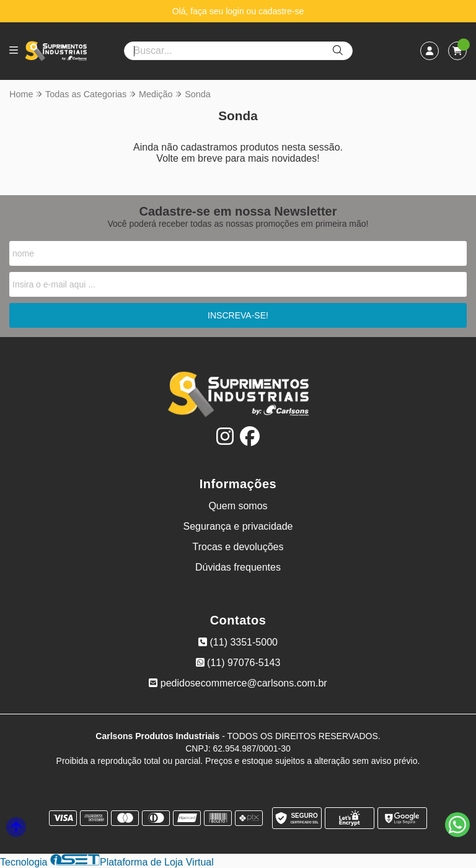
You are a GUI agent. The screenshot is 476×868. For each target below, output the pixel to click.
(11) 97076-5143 (238, 663)
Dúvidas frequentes (238, 567)
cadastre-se (281, 11)
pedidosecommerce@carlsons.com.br (238, 683)
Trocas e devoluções (238, 547)
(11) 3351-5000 (238, 642)
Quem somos (238, 506)
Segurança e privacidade (238, 526)
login (236, 11)
